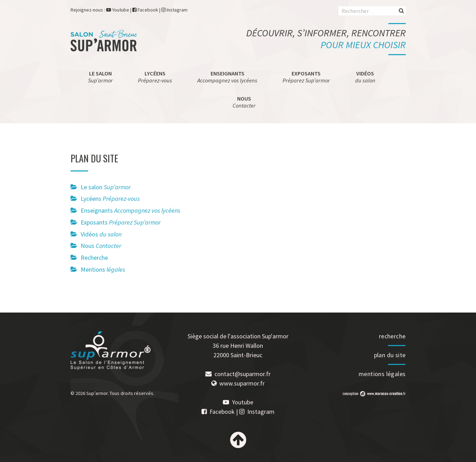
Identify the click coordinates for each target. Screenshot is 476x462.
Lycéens (155, 77)
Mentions (103, 269)
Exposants (306, 77)
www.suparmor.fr (242, 383)
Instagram (177, 10)
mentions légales (382, 374)
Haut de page (238, 440)
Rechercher (401, 10)
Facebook (148, 10)
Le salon (100, 77)
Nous (244, 102)
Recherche (94, 258)
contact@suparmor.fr (243, 374)
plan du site (390, 355)
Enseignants (227, 77)
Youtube (121, 10)
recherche (392, 336)
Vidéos (365, 77)
